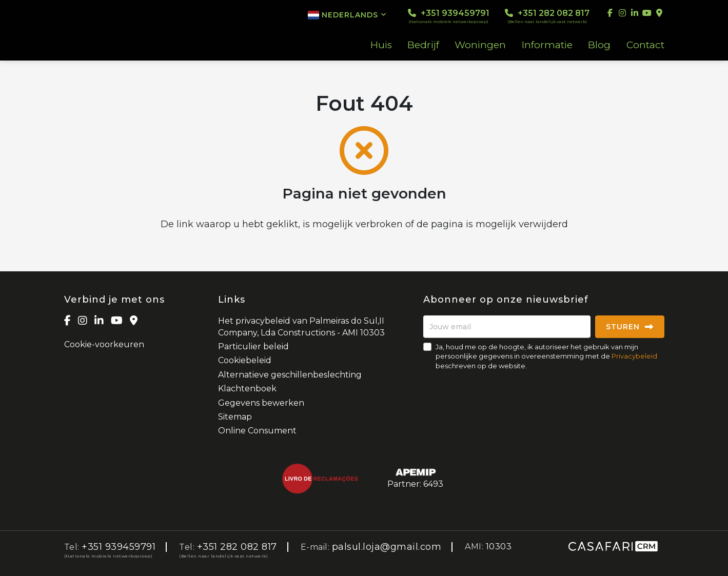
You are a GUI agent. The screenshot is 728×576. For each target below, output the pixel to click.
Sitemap (235, 417)
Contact (645, 45)
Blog (599, 45)
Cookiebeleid (245, 360)
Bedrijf (423, 45)
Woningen (480, 45)
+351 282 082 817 (547, 16)
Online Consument (257, 431)
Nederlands (347, 15)
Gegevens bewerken (261, 403)
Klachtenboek (247, 389)
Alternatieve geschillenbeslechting (290, 375)
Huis (381, 45)
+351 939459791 (449, 16)
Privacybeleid (634, 356)
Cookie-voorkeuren (104, 344)
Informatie (547, 45)
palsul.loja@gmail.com (387, 547)
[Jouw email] (507, 327)
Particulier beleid (253, 346)
